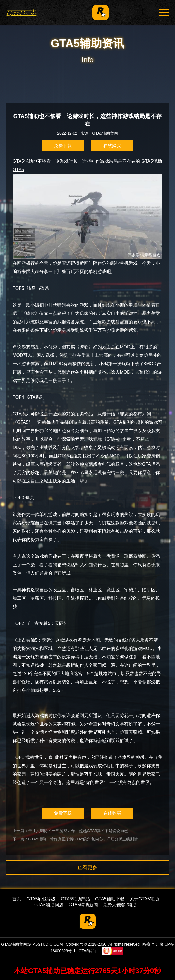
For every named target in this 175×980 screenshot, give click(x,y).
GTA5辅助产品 (75, 899)
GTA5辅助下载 (110, 899)
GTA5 (87, 213)
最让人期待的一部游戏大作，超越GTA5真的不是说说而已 (78, 831)
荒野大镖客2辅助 (120, 905)
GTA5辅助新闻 (83, 905)
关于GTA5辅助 (144, 899)
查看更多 (87, 867)
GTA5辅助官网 (105, 133)
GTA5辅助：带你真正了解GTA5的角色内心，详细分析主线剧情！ (85, 839)
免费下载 (63, 146)
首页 (17, 899)
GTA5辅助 (151, 161)
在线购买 (112, 146)
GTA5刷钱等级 (41, 899)
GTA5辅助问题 (49, 905)
